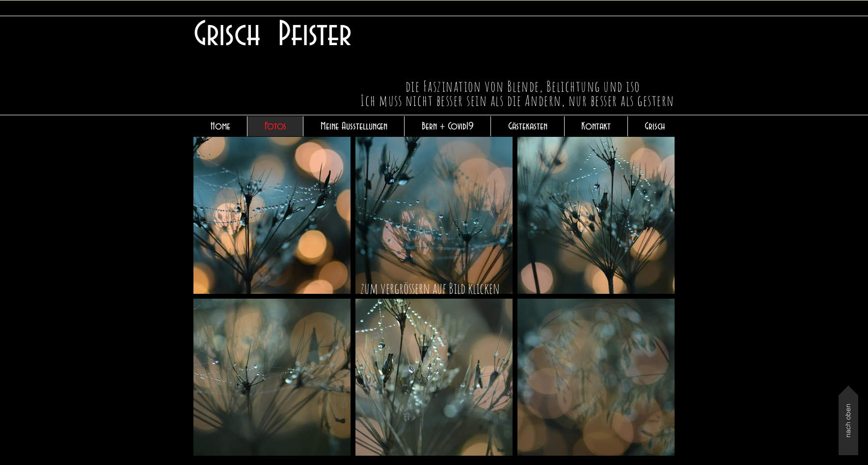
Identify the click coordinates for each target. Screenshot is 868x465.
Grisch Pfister (272, 35)
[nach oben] (848, 420)
